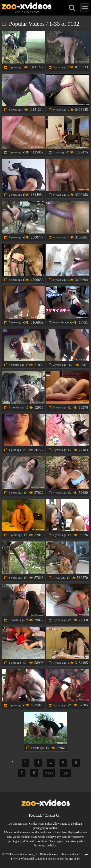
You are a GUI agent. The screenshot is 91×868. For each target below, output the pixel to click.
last (66, 773)
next (49, 773)
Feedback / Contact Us (44, 816)
